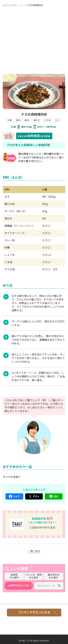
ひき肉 (47, 120)
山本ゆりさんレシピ (18, 585)
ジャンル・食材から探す (34, 576)
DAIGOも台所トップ (13, 5)
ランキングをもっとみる (34, 612)
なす (57, 120)
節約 (18, 120)
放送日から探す (14, 576)
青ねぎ (37, 120)
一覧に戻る (34, 551)
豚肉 (27, 120)
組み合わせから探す (54, 576)
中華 (10, 120)
